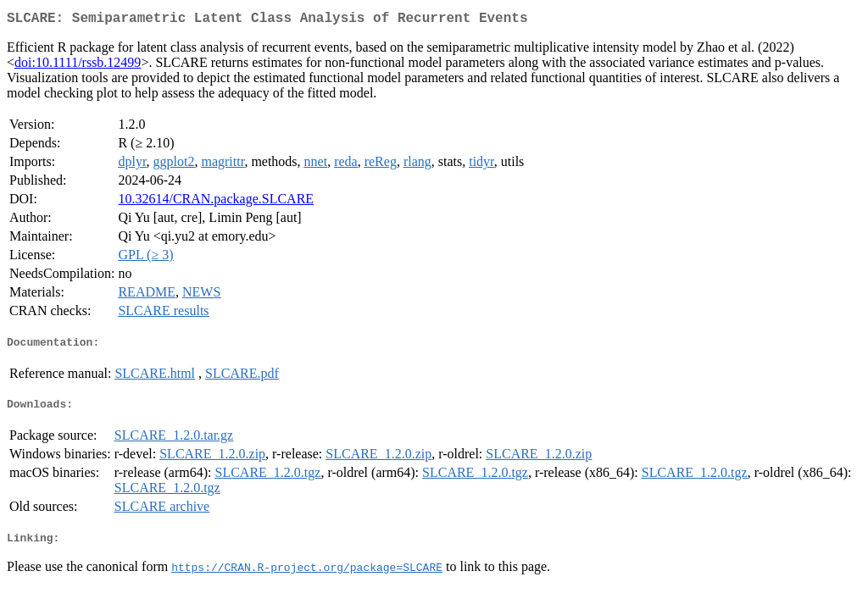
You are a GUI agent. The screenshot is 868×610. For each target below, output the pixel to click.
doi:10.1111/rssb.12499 (78, 66)
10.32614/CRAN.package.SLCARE (216, 202)
